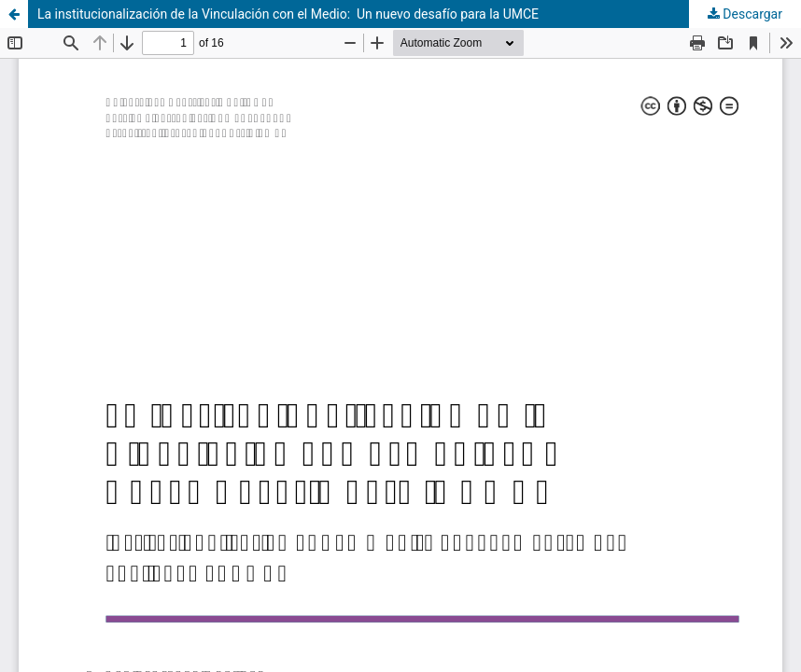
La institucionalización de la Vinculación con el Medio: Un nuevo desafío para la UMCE (288, 14)
